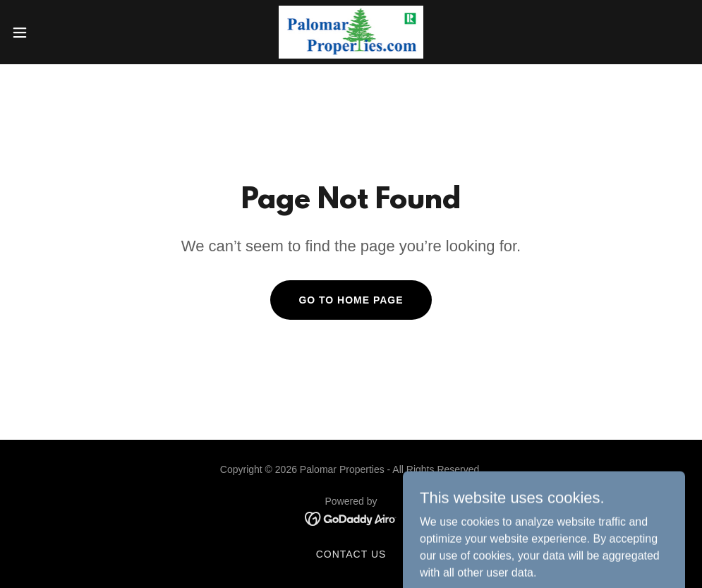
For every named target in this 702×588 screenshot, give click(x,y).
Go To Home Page (351, 300)
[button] (58, 32)
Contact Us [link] (351, 554)
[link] (351, 32)
